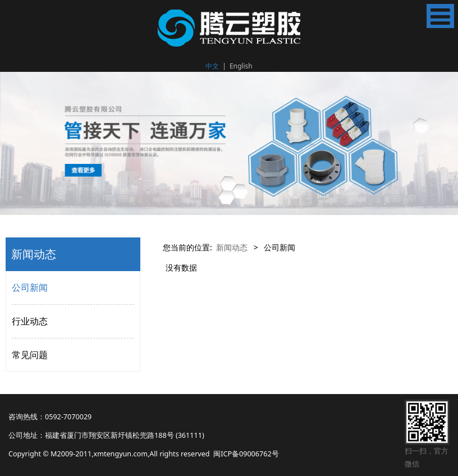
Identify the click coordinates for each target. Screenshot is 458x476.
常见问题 (30, 355)
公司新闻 (30, 287)
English (241, 66)
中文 (212, 66)
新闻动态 (232, 247)
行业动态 (30, 321)
